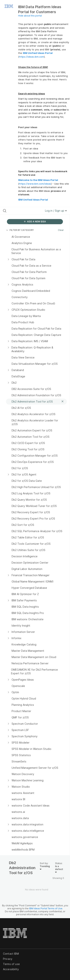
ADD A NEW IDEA (35, 222)
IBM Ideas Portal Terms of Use (46, 908)
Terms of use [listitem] (11, 964)
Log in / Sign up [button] (56, 211)
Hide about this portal (30, 16)
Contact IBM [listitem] (11, 954)
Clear (61, 230)
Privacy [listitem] (8, 959)
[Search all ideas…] (22, 211)
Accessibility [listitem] (11, 969)
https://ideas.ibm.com (32, 57)
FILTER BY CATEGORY (20, 230)
